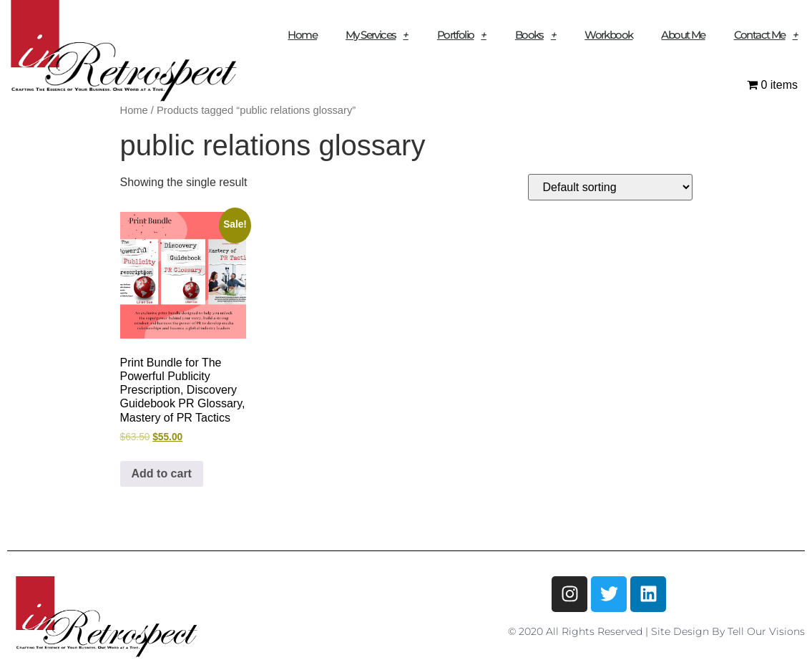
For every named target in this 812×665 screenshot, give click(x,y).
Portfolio (462, 35)
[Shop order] (610, 187)
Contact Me (766, 35)
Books (535, 35)
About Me (683, 35)
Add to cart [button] (162, 474)
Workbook (608, 35)
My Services (377, 35)
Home (302, 35)
